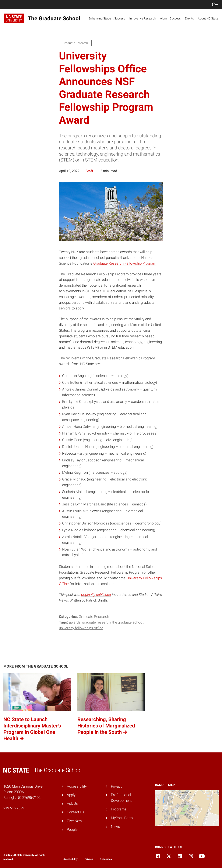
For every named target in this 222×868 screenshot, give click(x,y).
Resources (106, 859)
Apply (71, 795)
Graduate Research (94, 617)
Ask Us (72, 803)
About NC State (208, 18)
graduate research (96, 622)
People (72, 829)
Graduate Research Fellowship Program (125, 263)
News (115, 827)
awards (75, 622)
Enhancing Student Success (107, 18)
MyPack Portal (122, 818)
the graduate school (128, 622)
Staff (89, 171)
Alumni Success (170, 18)
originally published (96, 595)
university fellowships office (81, 628)
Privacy (117, 786)
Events (189, 18)
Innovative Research (143, 18)
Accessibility (77, 786)
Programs (119, 809)
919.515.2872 (14, 808)
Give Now (74, 821)
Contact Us (75, 812)
